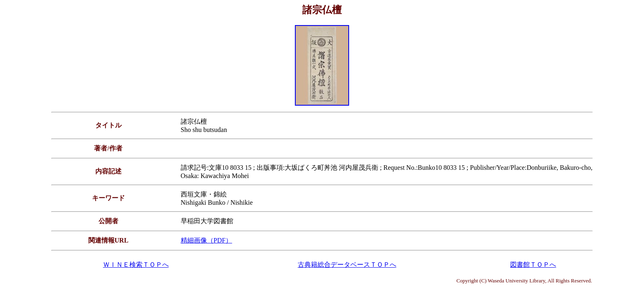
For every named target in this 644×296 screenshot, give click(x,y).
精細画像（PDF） (206, 240)
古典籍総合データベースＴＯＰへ (347, 265)
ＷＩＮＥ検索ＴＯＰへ (136, 265)
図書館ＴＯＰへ (533, 265)
